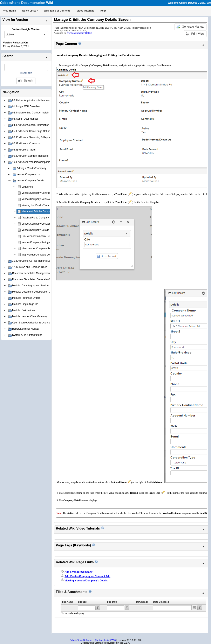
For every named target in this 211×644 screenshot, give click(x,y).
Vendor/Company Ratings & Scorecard (43, 242)
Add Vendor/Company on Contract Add (87, 576)
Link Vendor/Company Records (39, 236)
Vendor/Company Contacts (36, 224)
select (45, 35)
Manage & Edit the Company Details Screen (46, 211)
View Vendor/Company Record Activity (43, 248)
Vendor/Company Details (80, 33)
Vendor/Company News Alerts (38, 199)
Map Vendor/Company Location (39, 255)
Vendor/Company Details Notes (39, 230)
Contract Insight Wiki (105, 640)
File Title (83, 602)
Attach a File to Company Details (40, 218)
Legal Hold (28, 187)
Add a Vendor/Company (78, 572)
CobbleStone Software (81, 640)
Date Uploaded (161, 602)
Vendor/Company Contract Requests (42, 193)
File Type (112, 602)
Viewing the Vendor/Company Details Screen (46, 205)
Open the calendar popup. (194, 608)
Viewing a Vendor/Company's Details (86, 581)
